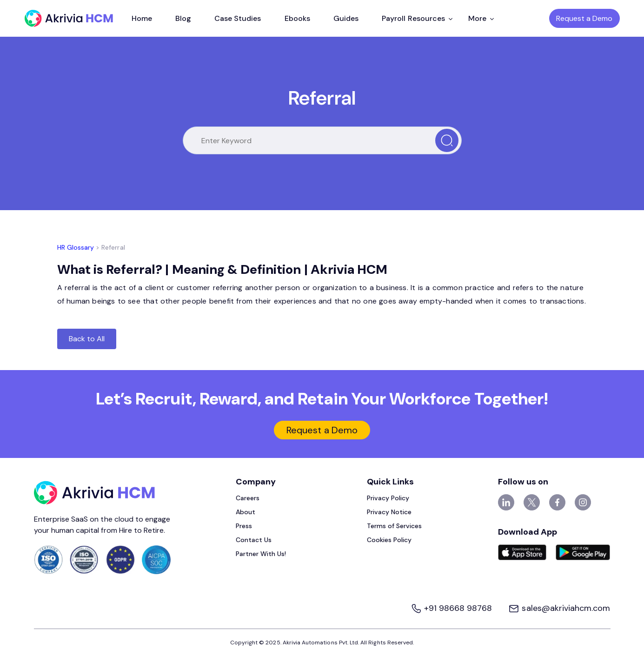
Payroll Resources (417, 18)
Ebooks (297, 18)
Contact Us (254, 540)
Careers (248, 498)
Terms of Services (395, 526)
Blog (183, 18)
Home (142, 18)
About (246, 512)
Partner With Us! (261, 554)
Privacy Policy (388, 498)
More (481, 18)
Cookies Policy (389, 540)
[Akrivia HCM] (69, 18)
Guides (346, 18)
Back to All (87, 339)
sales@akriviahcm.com (559, 608)
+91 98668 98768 (453, 608)
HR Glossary (76, 247)
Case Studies (238, 18)
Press (244, 526)
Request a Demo (584, 18)
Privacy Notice (389, 512)
